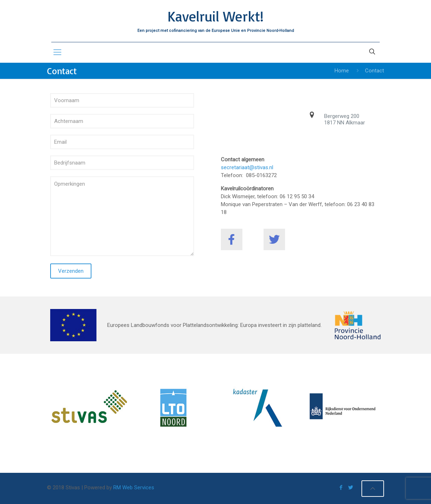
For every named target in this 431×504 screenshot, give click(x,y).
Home (342, 71)
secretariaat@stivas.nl (247, 167)
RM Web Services (134, 488)
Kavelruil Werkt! (215, 16)
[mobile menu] (57, 52)
